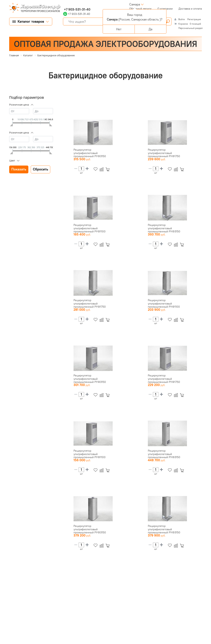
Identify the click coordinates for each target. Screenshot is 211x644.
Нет (119, 29)
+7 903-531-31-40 (77, 9)
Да (150, 29)
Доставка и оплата (190, 9)
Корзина (183, 24)
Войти (182, 19)
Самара (135, 4)
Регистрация (194, 19)
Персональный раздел (191, 28)
